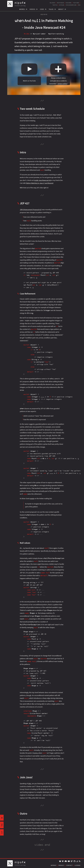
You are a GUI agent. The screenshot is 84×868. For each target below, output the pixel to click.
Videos (32, 9)
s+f (2, 832)
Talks (51, 9)
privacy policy (62, 84)
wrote (32, 498)
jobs (30, 784)
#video (27, 34)
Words (22, 9)
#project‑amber (39, 34)
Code (42, 9)
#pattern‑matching (56, 34)
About (61, 9)
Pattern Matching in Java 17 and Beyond (40, 183)
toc (2, 825)
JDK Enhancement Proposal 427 (31, 210)
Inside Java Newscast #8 (42, 180)
